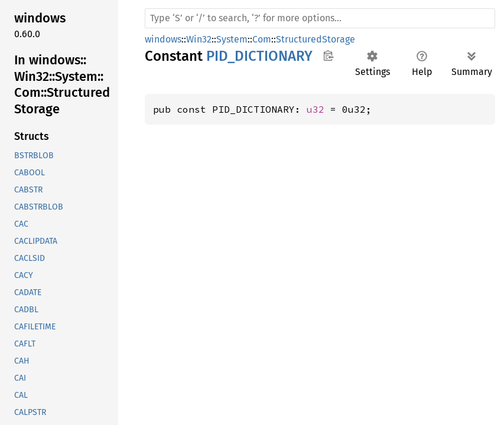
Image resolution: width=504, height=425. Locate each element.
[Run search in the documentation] (320, 18)
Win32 (199, 39)
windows (163, 39)
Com (262, 39)
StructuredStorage (316, 39)
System (232, 39)
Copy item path (328, 55)
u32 (316, 109)
